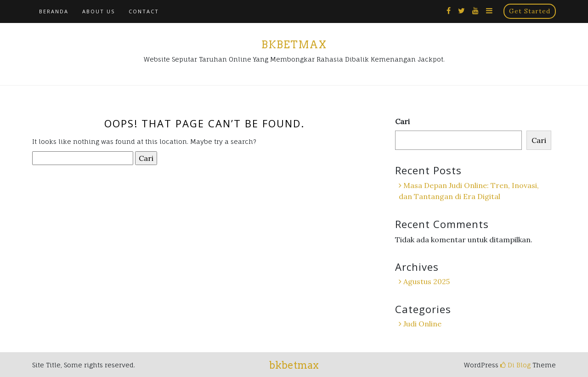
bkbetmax (294, 45)
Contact (144, 11)
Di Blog (515, 365)
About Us (99, 11)
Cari (402, 121)
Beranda (54, 11)
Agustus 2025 (427, 281)
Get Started (530, 11)
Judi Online (422, 324)
